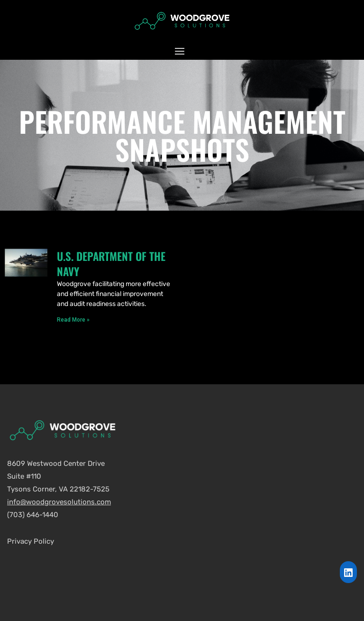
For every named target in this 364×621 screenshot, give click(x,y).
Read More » (73, 320)
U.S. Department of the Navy (111, 264)
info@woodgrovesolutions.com (59, 502)
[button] (182, 51)
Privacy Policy (31, 541)
